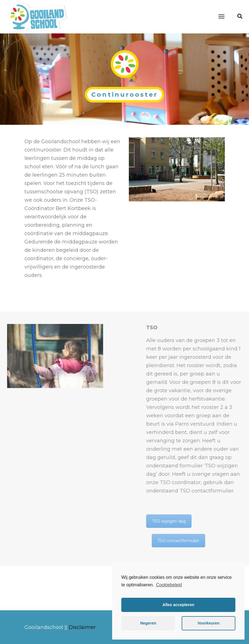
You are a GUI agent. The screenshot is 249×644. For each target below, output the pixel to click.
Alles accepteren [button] (178, 605)
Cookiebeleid (169, 585)
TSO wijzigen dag (225, 521)
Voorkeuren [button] (209, 623)
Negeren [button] (148, 623)
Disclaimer (82, 627)
